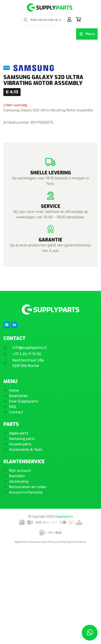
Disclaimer (80, 636)
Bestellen (17, 570)
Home (14, 485)
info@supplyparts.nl (29, 442)
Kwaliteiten (19, 490)
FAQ (12, 501)
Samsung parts (22, 533)
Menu (87, 34)
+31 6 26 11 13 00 (27, 448)
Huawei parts (20, 539)
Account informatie (26, 587)
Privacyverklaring (59, 636)
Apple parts (19, 528)
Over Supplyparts (24, 496)
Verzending (19, 576)
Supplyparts (64, 611)
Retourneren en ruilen (28, 581)
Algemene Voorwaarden (30, 636)
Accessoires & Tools (26, 544)
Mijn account (20, 565)
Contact (16, 507)
